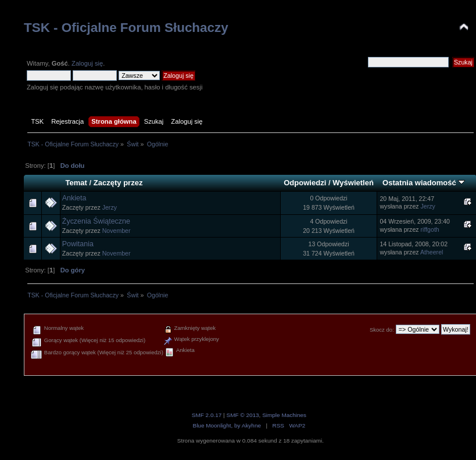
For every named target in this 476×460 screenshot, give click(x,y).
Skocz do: (382, 330)
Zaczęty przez (118, 183)
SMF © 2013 (242, 415)
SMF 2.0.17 (207, 415)
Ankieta (74, 198)
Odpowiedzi (305, 183)
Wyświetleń (353, 183)
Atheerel (432, 252)
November (117, 231)
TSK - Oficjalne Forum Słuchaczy (126, 28)
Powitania (78, 244)
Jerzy (110, 207)
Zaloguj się (87, 63)
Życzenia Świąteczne (96, 221)
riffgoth (430, 229)
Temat (76, 183)
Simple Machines (284, 415)
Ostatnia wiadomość (424, 183)
